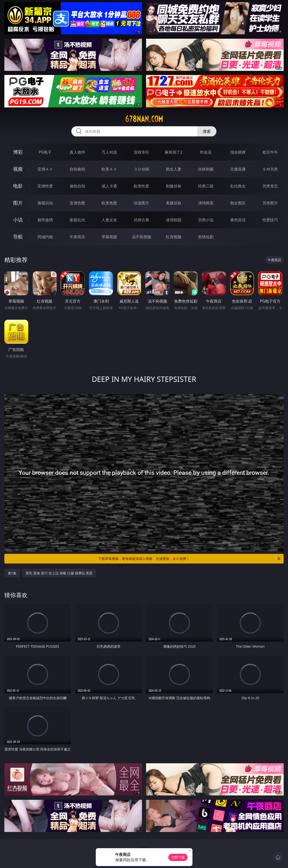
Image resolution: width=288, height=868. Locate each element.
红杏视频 (174, 237)
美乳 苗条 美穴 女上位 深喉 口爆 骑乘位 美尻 (59, 573)
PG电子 (45, 152)
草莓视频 (109, 237)
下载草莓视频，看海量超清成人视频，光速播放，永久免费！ (190, 559)
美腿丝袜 (174, 203)
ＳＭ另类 (270, 169)
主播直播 (238, 169)
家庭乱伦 (77, 220)
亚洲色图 (77, 203)
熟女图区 (238, 203)
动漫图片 (141, 203)
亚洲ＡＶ (45, 169)
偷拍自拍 (77, 186)
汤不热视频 (141, 237)
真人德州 (77, 152)
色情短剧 (206, 237)
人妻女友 (109, 220)
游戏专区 (141, 152)
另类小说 (206, 220)
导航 (18, 237)
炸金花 (206, 152)
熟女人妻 (174, 169)
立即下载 (178, 857)
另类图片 (270, 203)
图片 (18, 203)
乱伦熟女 (238, 186)
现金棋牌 (238, 152)
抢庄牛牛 (270, 152)
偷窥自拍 (45, 203)
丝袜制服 (206, 169)
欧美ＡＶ (109, 169)
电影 (18, 186)
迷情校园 (174, 220)
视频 (18, 169)
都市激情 (45, 220)
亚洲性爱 (45, 186)
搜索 (207, 131)
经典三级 (206, 186)
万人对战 (109, 152)
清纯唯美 (206, 203)
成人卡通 (109, 186)
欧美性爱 (141, 186)
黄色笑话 (238, 220)
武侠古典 (141, 220)
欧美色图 (109, 203)
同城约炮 (45, 237)
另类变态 (270, 186)
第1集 (12, 573)
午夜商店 (77, 237)
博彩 (18, 152)
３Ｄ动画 (141, 169)
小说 (18, 220)
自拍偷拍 (77, 169)
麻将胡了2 (174, 152)
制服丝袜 (174, 186)
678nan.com (144, 119)
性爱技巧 (270, 220)
